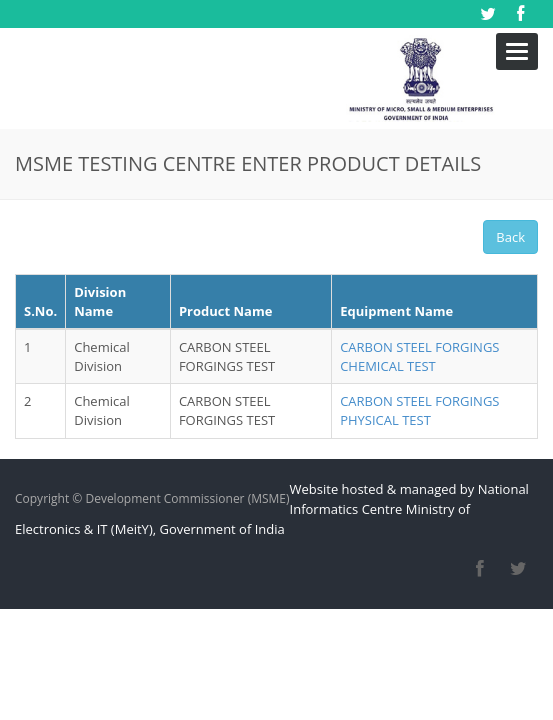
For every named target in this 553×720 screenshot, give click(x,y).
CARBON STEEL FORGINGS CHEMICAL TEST (419, 305)
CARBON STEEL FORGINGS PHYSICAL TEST (419, 359)
